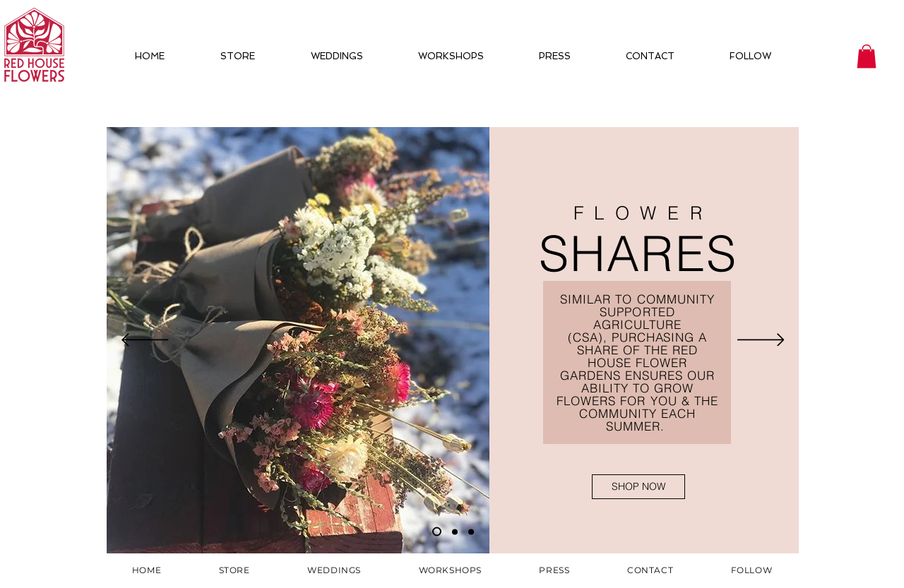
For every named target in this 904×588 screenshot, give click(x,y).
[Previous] (145, 341)
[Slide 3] (471, 532)
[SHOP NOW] (638, 487)
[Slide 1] (437, 532)
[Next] (761, 341)
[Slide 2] (455, 532)
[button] (867, 56)
